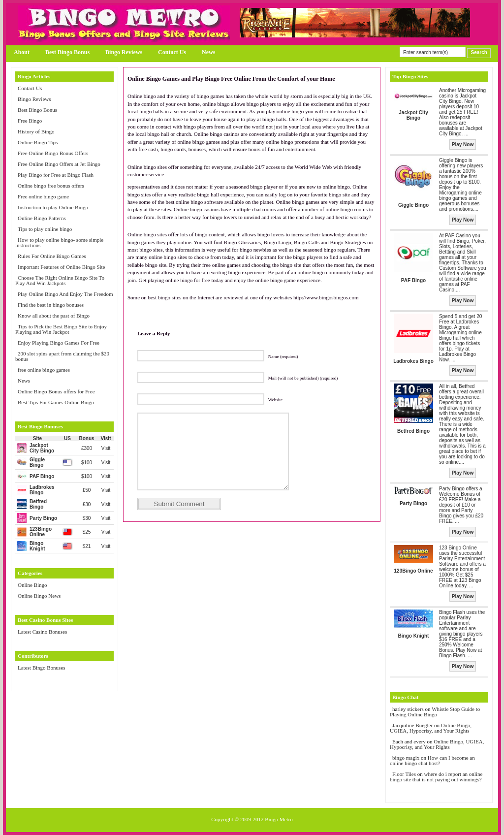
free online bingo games (44, 370)
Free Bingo (30, 121)
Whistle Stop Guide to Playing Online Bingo (435, 712)
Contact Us (172, 52)
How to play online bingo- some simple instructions (59, 242)
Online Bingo (32, 585)
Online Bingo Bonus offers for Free (56, 391)
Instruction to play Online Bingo (53, 207)
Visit (106, 448)
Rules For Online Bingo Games (52, 256)
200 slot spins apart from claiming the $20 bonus (62, 356)
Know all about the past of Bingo (54, 316)
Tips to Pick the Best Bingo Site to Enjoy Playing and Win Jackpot (61, 329)
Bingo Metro (279, 819)
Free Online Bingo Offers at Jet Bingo (59, 164)
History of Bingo (36, 131)
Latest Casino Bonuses (42, 632)
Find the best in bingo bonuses (51, 305)
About (22, 52)
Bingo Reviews (124, 52)
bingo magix (406, 758)
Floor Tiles (405, 774)
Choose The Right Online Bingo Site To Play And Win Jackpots (60, 280)
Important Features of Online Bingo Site (62, 267)
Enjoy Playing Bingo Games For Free (59, 343)
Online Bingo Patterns (42, 218)
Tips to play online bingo (45, 229)
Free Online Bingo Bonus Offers (53, 153)
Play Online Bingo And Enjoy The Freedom (65, 294)
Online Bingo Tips (38, 142)
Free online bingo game (43, 196)
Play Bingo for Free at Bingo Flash (56, 175)
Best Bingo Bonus (67, 52)
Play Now (463, 145)
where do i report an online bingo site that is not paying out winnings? (436, 777)
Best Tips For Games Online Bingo (56, 402)
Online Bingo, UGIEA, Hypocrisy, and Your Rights (431, 728)
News (208, 52)
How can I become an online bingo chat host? (432, 760)
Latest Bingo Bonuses (42, 668)
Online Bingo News (39, 596)
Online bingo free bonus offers (51, 186)
